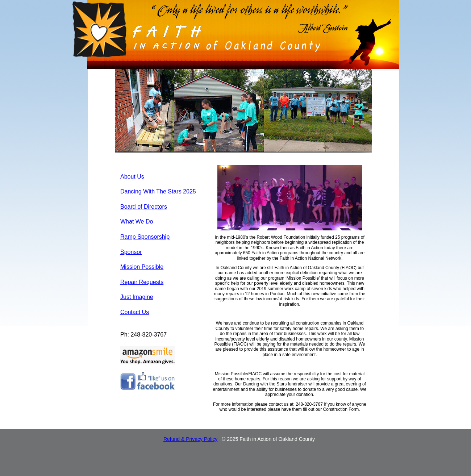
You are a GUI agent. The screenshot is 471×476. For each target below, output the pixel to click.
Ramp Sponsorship (145, 237)
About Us (132, 177)
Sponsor (131, 252)
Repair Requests (142, 282)
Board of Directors (144, 207)
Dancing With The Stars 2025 (158, 191)
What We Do (137, 222)
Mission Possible (142, 267)
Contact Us (135, 312)
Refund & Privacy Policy (190, 439)
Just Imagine (137, 297)
